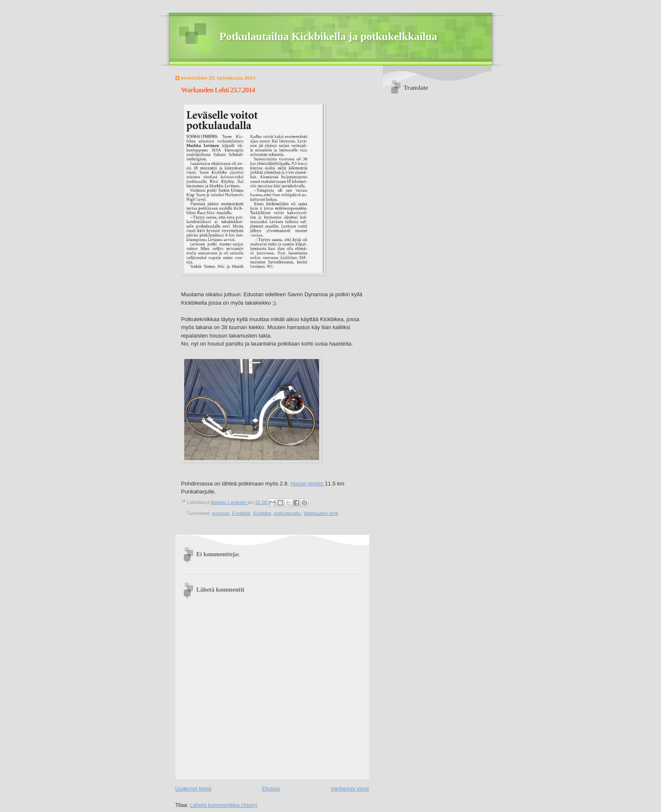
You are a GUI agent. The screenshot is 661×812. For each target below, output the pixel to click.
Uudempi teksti (193, 789)
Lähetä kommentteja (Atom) (223, 805)
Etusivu (271, 789)
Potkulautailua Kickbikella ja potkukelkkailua (329, 36)
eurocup (221, 513)
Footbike (242, 513)
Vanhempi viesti (350, 789)
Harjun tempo (308, 484)
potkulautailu (288, 513)
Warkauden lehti (321, 513)
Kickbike (262, 513)
